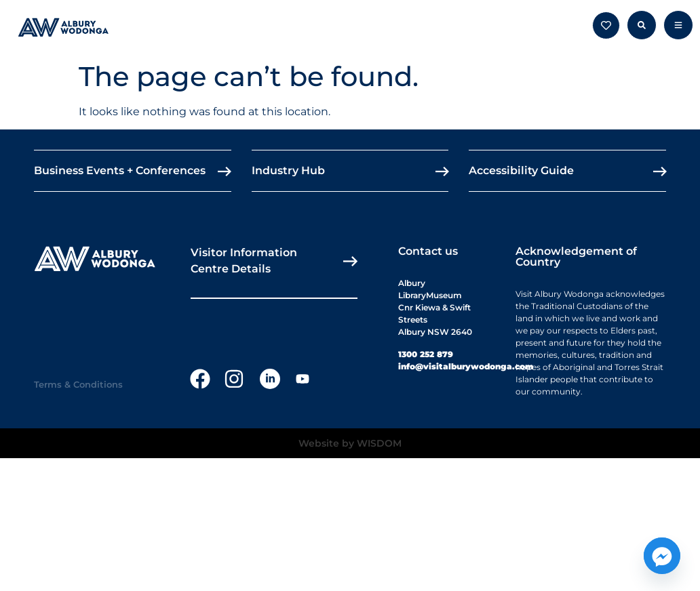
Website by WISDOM (350, 443)
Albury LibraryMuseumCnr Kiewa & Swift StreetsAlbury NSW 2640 (435, 307)
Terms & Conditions (78, 384)
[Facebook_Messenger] (662, 556)
